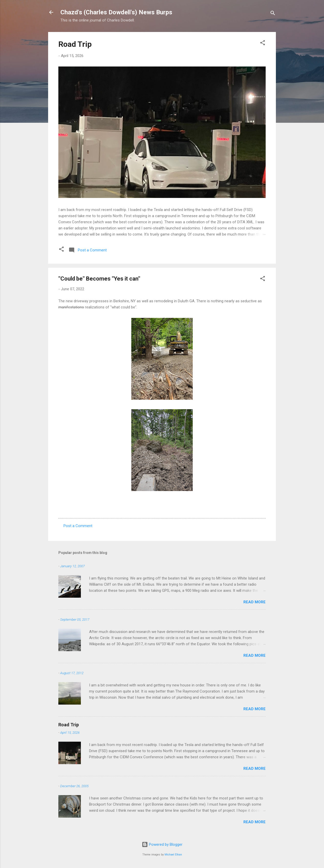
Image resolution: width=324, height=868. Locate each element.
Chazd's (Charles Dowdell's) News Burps (116, 12)
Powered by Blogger (162, 844)
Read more (255, 602)
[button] (263, 44)
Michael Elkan (173, 855)
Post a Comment (78, 526)
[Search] (273, 14)
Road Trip (75, 44)
